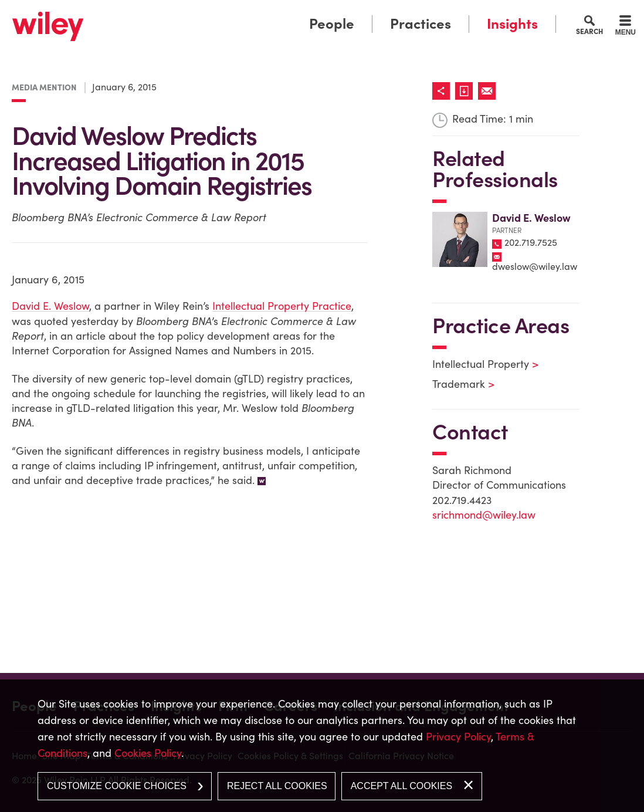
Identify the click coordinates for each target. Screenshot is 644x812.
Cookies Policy (148, 753)
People (332, 24)
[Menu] (626, 27)
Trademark (456, 384)
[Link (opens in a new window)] (467, 91)
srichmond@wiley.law (484, 515)
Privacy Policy (458, 737)
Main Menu (286, 13)
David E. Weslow (50, 306)
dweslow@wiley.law (535, 266)
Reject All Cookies (277, 786)
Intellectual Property (478, 364)
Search (589, 31)
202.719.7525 (531, 242)
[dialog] (322, 746)
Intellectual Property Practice (282, 306)
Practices (421, 24)
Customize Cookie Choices (117, 786)
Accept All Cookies (401, 786)
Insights (512, 24)
